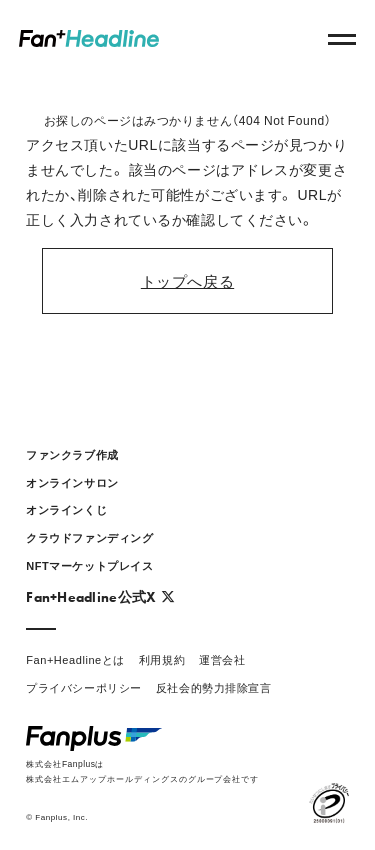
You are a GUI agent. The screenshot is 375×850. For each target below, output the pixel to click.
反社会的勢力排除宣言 (214, 687)
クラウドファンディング (89, 537)
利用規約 (162, 659)
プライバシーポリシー (84, 687)
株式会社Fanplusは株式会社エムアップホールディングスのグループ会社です (142, 770)
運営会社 (222, 659)
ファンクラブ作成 (72, 454)
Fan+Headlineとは (75, 659)
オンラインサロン (72, 482)
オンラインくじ (66, 509)
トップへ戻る (187, 280)
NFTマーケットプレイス (89, 565)
